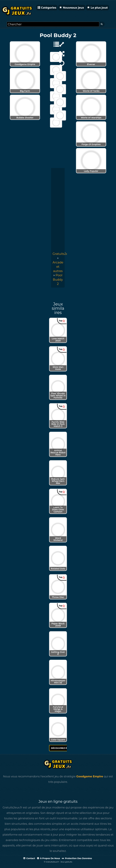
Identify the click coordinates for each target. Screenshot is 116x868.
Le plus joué (97, 8)
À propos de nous (48, 858)
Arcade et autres (58, 267)
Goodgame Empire (90, 776)
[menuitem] (58, 280)
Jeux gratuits (66, 862)
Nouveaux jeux (72, 8)
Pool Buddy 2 (58, 280)
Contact (29, 858)
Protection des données (77, 858)
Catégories (47, 8)
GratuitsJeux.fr (63, 254)
